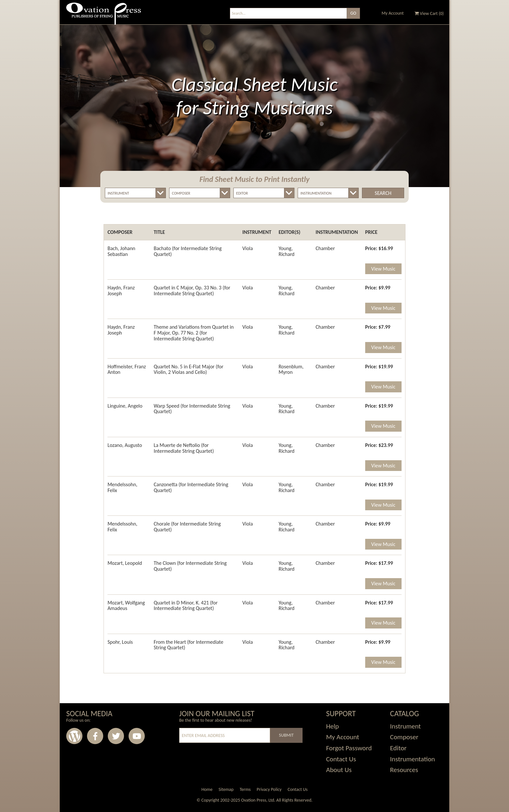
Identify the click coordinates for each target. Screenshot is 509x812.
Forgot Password (349, 748)
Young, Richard (286, 251)
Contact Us (341, 759)
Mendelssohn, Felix (122, 487)
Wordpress (74, 736)
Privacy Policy (269, 789)
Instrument (406, 726)
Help (332, 726)
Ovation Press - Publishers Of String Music (104, 16)
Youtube (137, 736)
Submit (286, 735)
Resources (404, 770)
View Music (383, 269)
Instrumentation (413, 759)
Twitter (116, 736)
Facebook (95, 736)
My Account (393, 13)
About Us (339, 770)
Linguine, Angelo (125, 406)
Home (207, 789)
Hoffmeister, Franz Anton (127, 369)
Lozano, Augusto (125, 445)
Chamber (325, 248)
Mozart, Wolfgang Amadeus (126, 606)
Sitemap (226, 789)
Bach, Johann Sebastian (121, 251)
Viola (248, 248)
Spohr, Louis (120, 642)
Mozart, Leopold (125, 563)
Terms (245, 789)
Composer (404, 737)
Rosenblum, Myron (291, 369)
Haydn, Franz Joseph (121, 291)
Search (383, 193)
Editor (398, 748)
